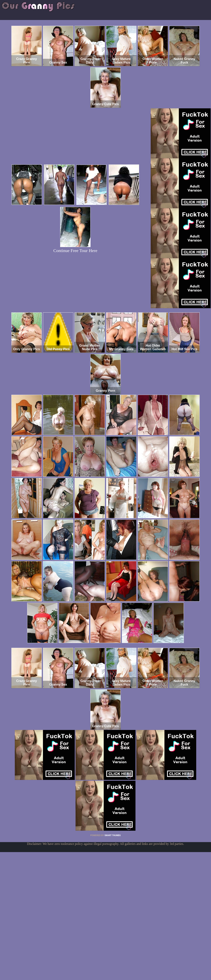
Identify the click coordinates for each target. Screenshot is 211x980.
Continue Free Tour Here (75, 251)
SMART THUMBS (113, 835)
